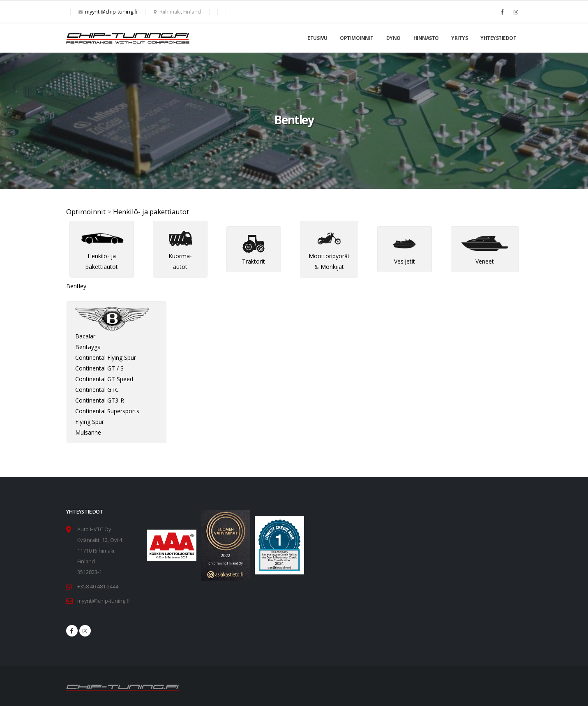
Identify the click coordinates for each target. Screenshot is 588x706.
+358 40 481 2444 (98, 587)
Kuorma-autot (180, 252)
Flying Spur (90, 422)
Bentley (76, 286)
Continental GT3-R (100, 400)
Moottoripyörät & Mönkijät (329, 252)
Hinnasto (426, 38)
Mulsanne (88, 432)
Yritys (459, 38)
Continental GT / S (99, 368)
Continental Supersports (107, 411)
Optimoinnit (357, 38)
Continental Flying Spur (106, 358)
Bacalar (85, 336)
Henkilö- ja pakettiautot (151, 212)
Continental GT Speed (104, 379)
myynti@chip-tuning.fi (111, 12)
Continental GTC (97, 390)
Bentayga (88, 347)
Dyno (393, 38)
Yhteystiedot (498, 38)
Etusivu (317, 38)
